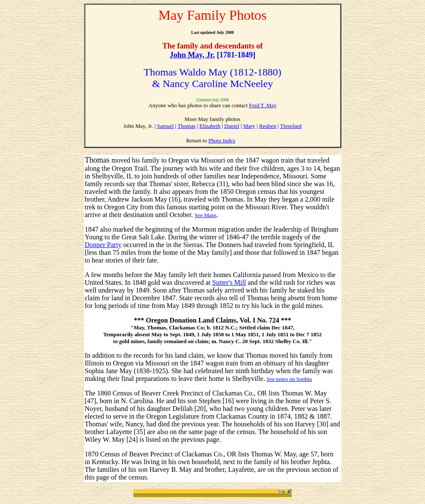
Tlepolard (291, 126)
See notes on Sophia (289, 379)
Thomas (187, 126)
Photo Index (222, 140)
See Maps (206, 215)
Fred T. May (263, 105)
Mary (249, 126)
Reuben (268, 126)
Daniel (232, 126)
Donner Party (103, 245)
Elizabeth (210, 126)
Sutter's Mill (229, 282)
